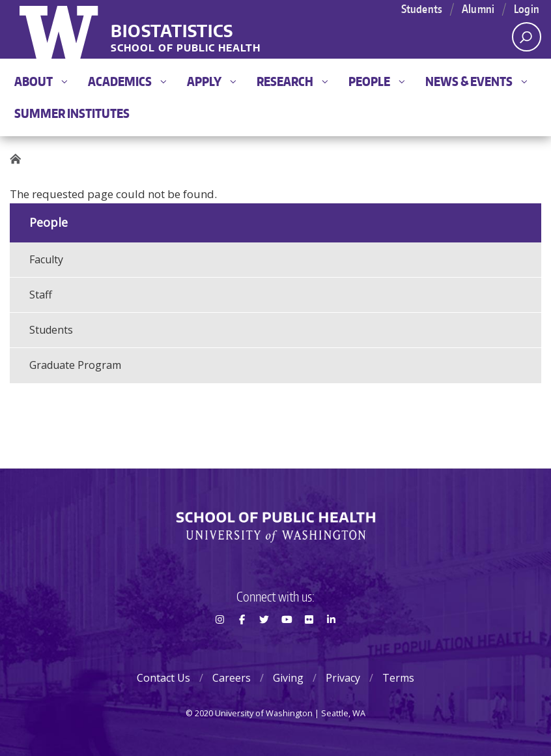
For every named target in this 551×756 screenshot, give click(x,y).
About (41, 81)
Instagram (219, 643)
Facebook (242, 643)
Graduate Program (75, 365)
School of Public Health (186, 49)
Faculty (46, 259)
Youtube (287, 643)
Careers (232, 678)
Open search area (522, 40)
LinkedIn (332, 643)
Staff (41, 295)
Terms (398, 678)
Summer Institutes (72, 113)
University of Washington (60, 29)
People (376, 81)
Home (20, 160)
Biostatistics (172, 32)
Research (292, 81)
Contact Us (163, 678)
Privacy (343, 678)
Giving (288, 678)
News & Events (476, 81)
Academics (127, 81)
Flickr (309, 643)
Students (51, 330)
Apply (211, 81)
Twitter (264, 643)
